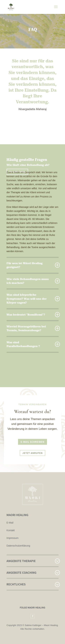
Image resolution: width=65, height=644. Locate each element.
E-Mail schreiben (32, 441)
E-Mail (10, 516)
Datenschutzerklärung (18, 539)
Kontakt (11, 523)
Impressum (13, 531)
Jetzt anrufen (32, 452)
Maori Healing (51, 626)
